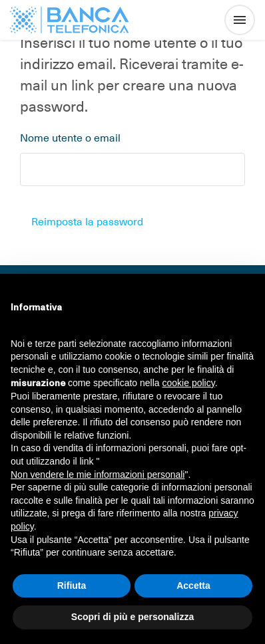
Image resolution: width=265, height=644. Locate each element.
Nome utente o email (70, 137)
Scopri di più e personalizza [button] (132, 617)
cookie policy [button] (189, 383)
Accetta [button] (193, 586)
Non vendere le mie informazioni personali (98, 475)
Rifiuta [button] (72, 586)
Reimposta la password (87, 221)
